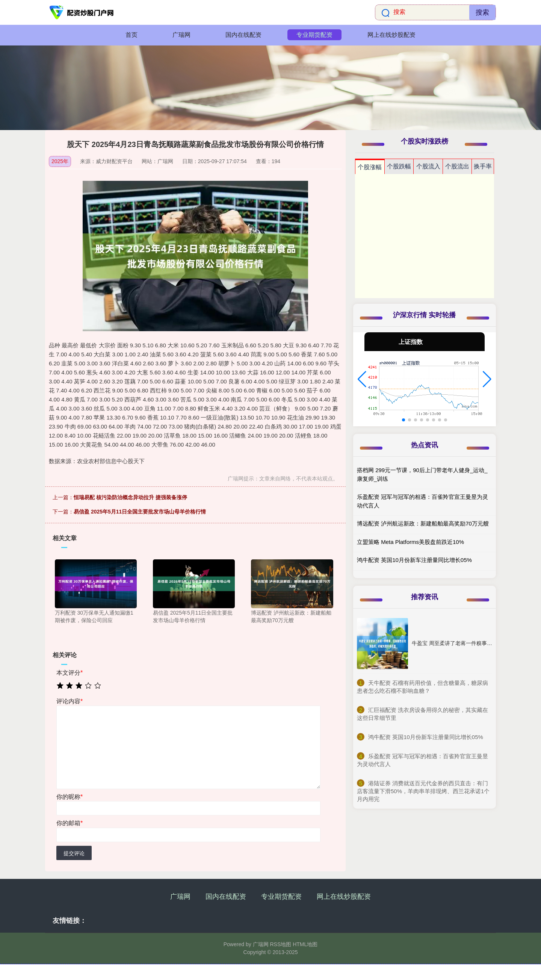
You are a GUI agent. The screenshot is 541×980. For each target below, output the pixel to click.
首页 (131, 35)
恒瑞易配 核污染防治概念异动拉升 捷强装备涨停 (130, 497)
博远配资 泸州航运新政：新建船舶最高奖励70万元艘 (423, 523)
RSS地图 (280, 944)
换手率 (483, 166)
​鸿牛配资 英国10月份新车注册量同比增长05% (426, 737)
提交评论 (74, 853)
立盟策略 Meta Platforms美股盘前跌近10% (410, 542)
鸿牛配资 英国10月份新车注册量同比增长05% (414, 560)
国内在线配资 (243, 35)
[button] (362, 379)
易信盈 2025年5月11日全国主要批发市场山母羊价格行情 (140, 512)
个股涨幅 (370, 167)
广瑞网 (181, 35)
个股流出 (457, 166)
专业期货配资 (314, 35)
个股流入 (428, 166)
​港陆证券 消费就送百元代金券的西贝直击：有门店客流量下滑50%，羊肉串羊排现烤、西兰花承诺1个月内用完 (423, 791)
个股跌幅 (399, 166)
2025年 (60, 161)
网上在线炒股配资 (391, 35)
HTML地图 (305, 944)
